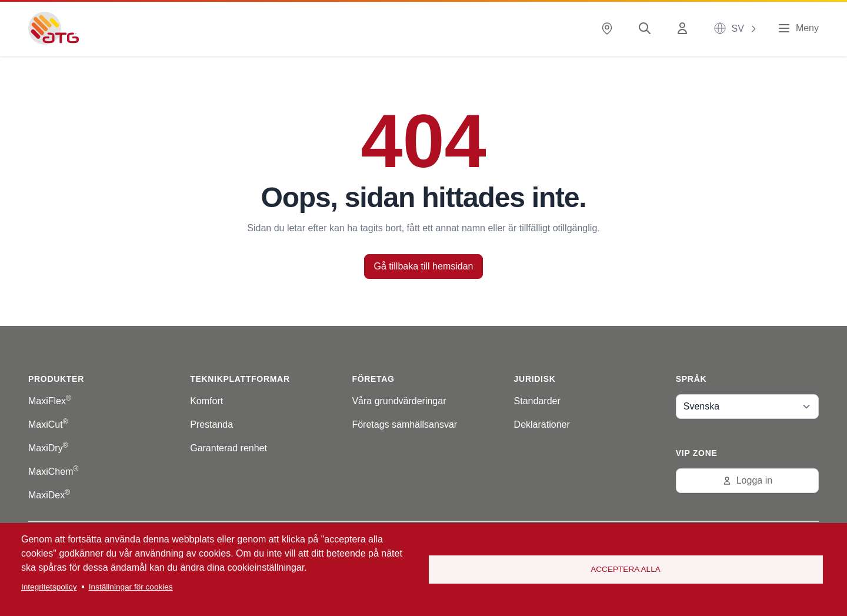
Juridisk (535, 379)
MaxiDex (49, 495)
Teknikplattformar (240, 379)
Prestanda (211, 424)
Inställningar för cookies (131, 587)
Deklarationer (542, 424)
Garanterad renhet (229, 448)
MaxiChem (53, 472)
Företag (373, 379)
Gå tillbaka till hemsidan (424, 266)
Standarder (537, 401)
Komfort (206, 401)
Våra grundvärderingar (399, 401)
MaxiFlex (50, 401)
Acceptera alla (626, 569)
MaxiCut (48, 424)
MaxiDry (48, 448)
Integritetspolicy (49, 587)
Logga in (747, 480)
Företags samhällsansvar (404, 424)
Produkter (56, 379)
